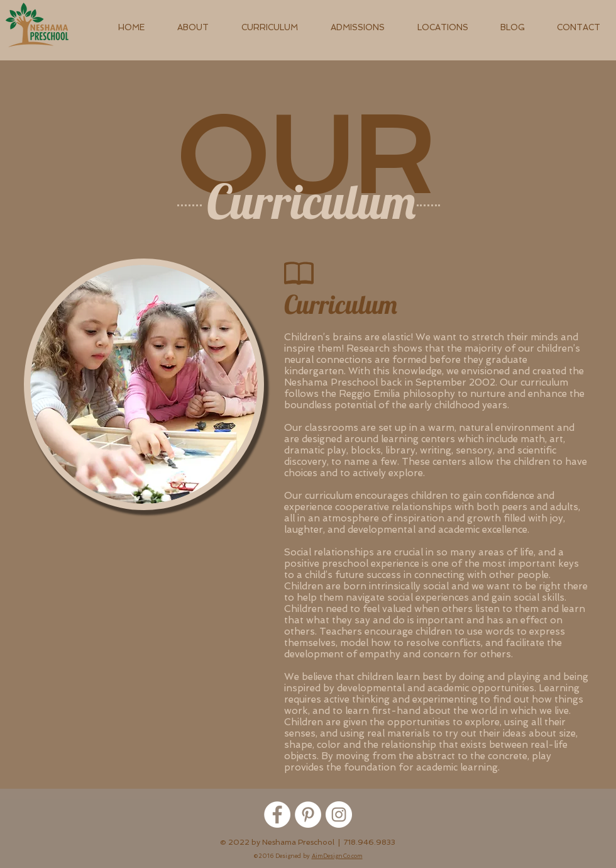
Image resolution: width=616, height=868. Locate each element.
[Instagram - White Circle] (339, 815)
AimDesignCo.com (337, 856)
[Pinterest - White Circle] (308, 815)
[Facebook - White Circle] (277, 815)
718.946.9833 (370, 842)
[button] (193, 27)
